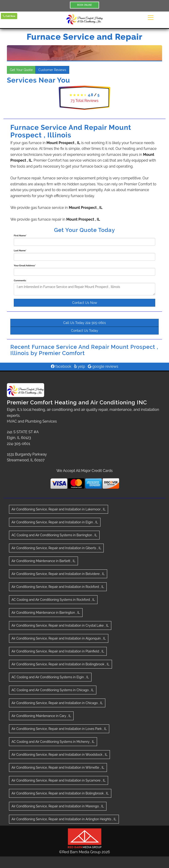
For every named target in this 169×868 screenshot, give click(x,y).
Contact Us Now (85, 303)
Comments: (20, 280)
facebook (61, 366)
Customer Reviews (52, 70)
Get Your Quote (21, 70)
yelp (80, 366)
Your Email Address (25, 265)
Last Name (20, 250)
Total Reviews (84, 101)
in (59, 509)
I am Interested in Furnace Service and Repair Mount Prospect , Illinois (84, 289)
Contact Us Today (85, 331)
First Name (20, 236)
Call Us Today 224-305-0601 (84, 323)
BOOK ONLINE (85, 5)
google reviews (103, 366)
